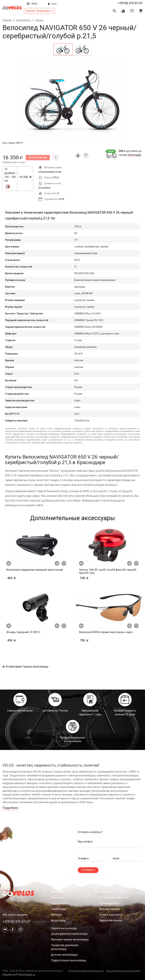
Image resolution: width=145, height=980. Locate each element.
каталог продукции (40, 11)
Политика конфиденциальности (86, 971)
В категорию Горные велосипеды (26, 667)
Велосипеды (23, 20)
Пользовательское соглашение (123, 971)
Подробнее (10, 808)
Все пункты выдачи (15, 915)
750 (94, 640)
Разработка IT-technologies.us (19, 975)
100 (94, 578)
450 (21, 640)
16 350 (25, 179)
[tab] (63, 49)
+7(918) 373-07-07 (130, 3)
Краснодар (134, 155)
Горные (39, 20)
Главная (7, 20)
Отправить (88, 870)
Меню (32, 4)
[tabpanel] (72, 99)
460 (21, 578)
